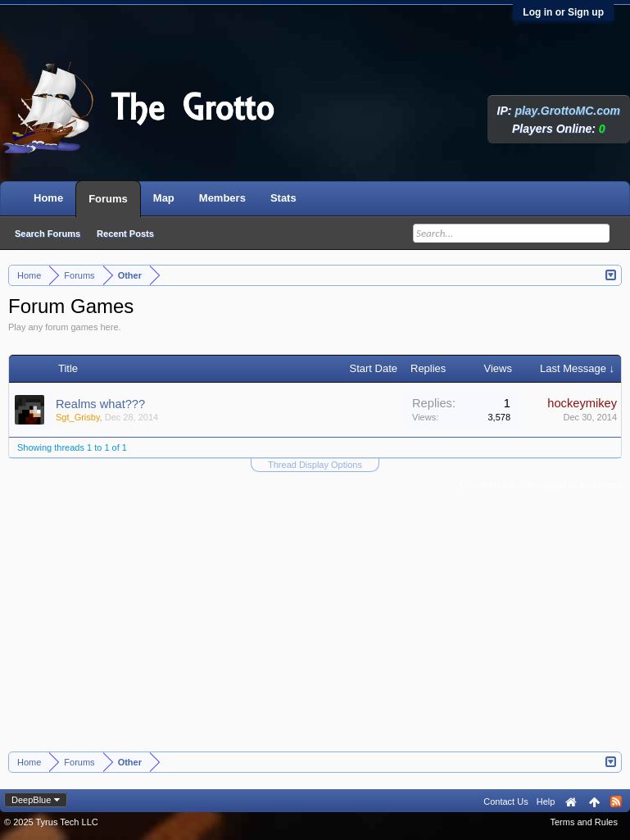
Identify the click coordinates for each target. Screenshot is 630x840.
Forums (108, 199)
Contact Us (505, 801)
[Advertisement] (315, 629)
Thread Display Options (315, 465)
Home (48, 198)
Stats (283, 198)
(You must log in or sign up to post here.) (541, 484)
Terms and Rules (584, 822)
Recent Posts (125, 234)
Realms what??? (100, 404)
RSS (616, 801)
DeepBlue (31, 800)
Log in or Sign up (563, 12)
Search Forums (48, 234)
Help (546, 801)
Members (222, 198)
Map (164, 198)
